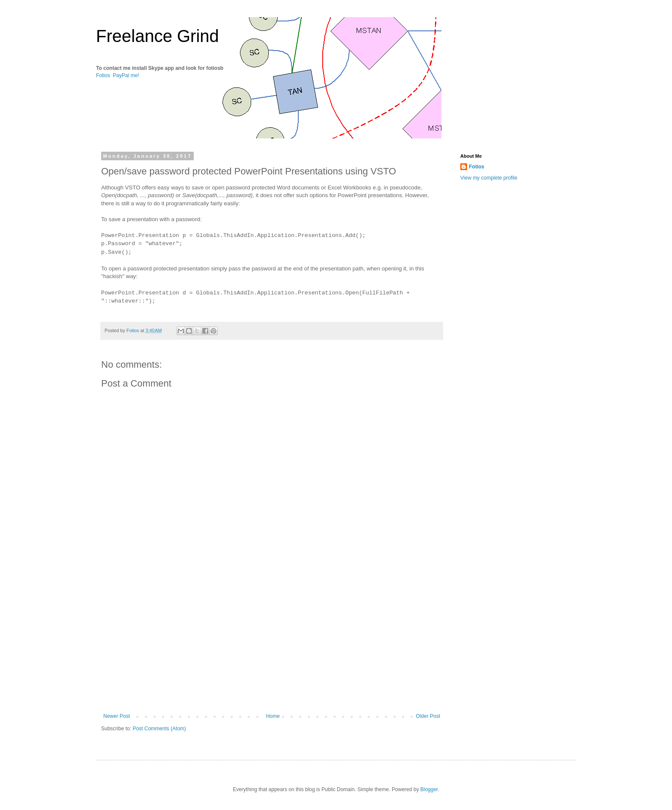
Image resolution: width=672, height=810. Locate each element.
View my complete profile (489, 178)
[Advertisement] (272, 642)
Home (273, 716)
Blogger (429, 789)
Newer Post (117, 716)
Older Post (428, 716)
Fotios (103, 75)
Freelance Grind (157, 36)
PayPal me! (126, 75)
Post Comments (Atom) (159, 729)
